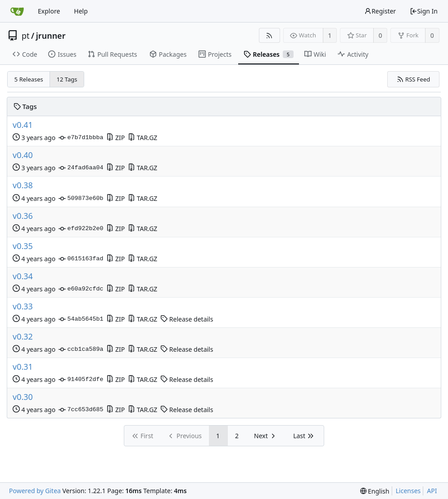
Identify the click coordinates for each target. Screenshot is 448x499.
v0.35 (23, 246)
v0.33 (23, 306)
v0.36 (23, 216)
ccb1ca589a (81, 349)
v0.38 (23, 185)
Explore (49, 11)
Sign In (424, 11)
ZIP (115, 138)
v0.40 (23, 155)
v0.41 (23, 125)
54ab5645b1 (81, 319)
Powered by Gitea (35, 491)
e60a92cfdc (81, 289)
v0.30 (23, 397)
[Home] (17, 11)
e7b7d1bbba (81, 138)
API (432, 491)
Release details (187, 319)
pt (26, 36)
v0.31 (23, 367)
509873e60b (81, 199)
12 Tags (67, 79)
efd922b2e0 (81, 229)
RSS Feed (414, 79)
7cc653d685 (81, 410)
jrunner (51, 36)
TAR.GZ (143, 138)
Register (380, 11)
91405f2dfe (81, 380)
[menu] (375, 491)
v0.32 (23, 337)
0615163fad (81, 259)
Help (81, 11)
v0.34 (23, 276)
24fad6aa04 (81, 168)
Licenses (408, 491)
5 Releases (29, 79)
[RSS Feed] (269, 35)
